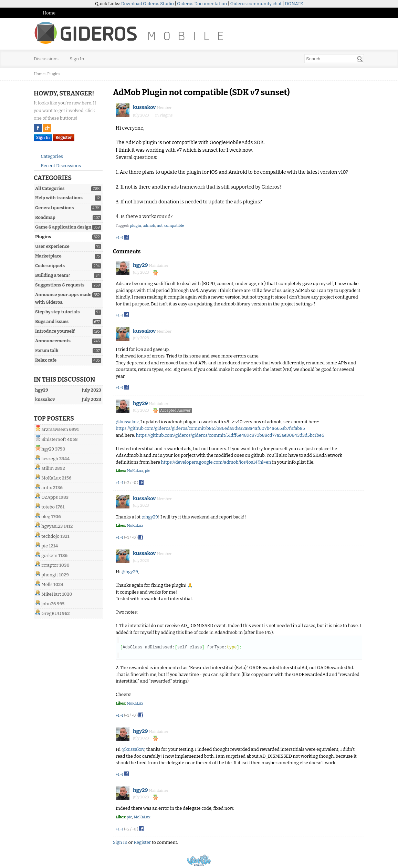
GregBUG (51, 613)
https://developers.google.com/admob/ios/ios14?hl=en (216, 462)
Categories (49, 156)
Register (64, 138)
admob (149, 226)
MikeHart (51, 594)
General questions (54, 208)
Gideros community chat (256, 4)
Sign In (77, 59)
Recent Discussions (58, 166)
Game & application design (63, 227)
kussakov (144, 107)
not (160, 226)
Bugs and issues (52, 321)
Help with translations (59, 198)
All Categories (50, 188)
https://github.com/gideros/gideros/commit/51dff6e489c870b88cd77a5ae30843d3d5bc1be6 (230, 435)
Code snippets (50, 266)
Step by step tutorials (57, 312)
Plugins (43, 237)
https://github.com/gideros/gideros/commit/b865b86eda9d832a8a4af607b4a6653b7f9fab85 (210, 428)
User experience (52, 246)
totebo (48, 507)
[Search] (360, 59)
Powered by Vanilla (199, 860)
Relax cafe (46, 360)
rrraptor (50, 565)
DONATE (294, 4)
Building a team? (53, 275)
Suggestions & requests (60, 285)
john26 (49, 604)
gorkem (49, 556)
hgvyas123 (52, 526)
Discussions (46, 59)
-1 (122, 238)
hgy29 (48, 449)
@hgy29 (150, 517)
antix (47, 488)
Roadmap (45, 217)
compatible (174, 226)
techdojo (50, 536)
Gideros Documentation (202, 4)
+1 (118, 238)
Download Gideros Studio (148, 4)
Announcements (53, 341)
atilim (48, 468)
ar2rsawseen (55, 429)
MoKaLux (51, 478)
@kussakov (127, 422)
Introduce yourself (55, 331)
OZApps (50, 497)
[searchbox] (334, 59)
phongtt (50, 575)
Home (49, 13)
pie (45, 546)
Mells (47, 584)
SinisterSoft (54, 439)
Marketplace (48, 256)
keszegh (50, 459)
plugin (135, 226)
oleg (46, 517)
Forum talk (47, 350)
